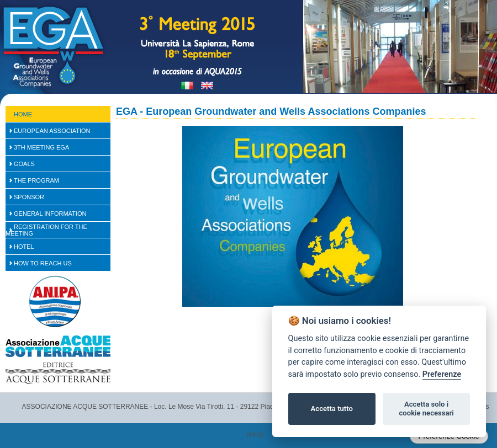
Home (23, 114)
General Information (50, 214)
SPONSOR (29, 197)
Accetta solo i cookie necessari (426, 409)
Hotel (24, 247)
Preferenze (442, 374)
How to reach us (43, 263)
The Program (36, 180)
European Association (52, 131)
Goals (24, 164)
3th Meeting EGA (41, 147)
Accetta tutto (332, 409)
